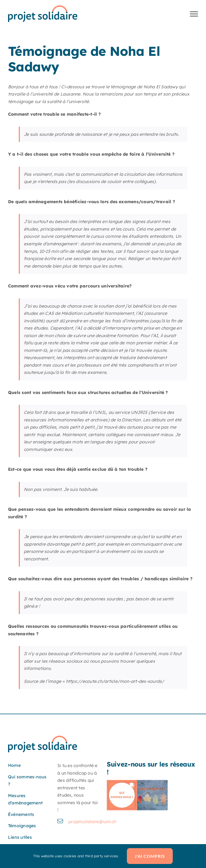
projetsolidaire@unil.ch (92, 822)
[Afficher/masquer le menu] (194, 14)
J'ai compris (150, 856)
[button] (122, 795)
